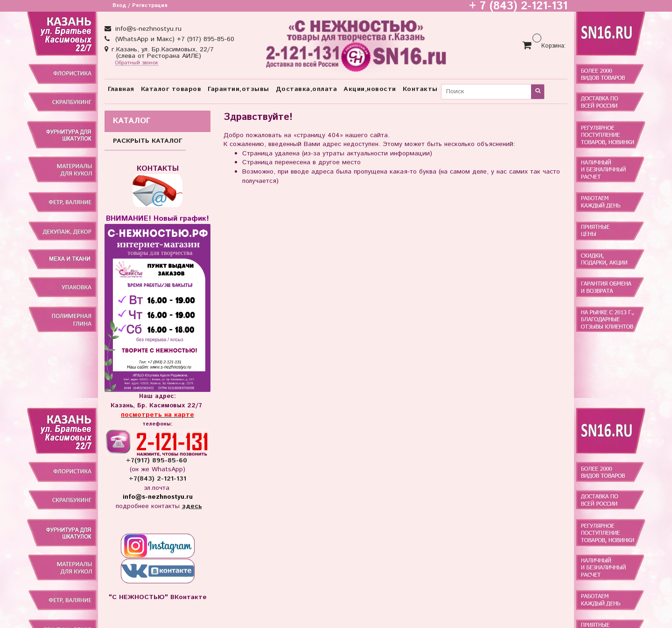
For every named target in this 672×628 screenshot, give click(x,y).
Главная (121, 89)
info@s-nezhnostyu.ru (147, 29)
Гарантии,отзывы (238, 89)
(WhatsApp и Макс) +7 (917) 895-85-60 (174, 39)
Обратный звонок (136, 63)
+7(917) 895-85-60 (158, 461)
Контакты (420, 89)
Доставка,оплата (307, 89)
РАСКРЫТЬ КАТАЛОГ (148, 141)
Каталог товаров (171, 89)
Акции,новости (370, 89)
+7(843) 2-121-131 (157, 479)
